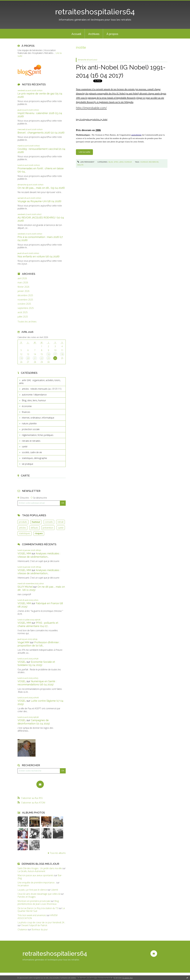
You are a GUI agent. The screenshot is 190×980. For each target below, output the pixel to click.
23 (48, 358)
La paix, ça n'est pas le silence (32, 890)
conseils (49, 522)
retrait (60, 522)
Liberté (55, 890)
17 (55, 354)
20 (28, 358)
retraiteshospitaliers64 (95, 12)
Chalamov (22, 929)
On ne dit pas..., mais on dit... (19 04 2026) (41, 188)
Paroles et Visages (27, 897)
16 (48, 354)
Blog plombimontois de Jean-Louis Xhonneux (38, 902)
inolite (80, 165)
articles (22, 528)
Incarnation (23, 885)
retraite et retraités (31, 441)
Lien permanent (86, 162)
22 (42, 358)
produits (23, 522)
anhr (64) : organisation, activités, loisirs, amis (40, 382)
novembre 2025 (25, 300)
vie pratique (28, 464)
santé (25, 447)
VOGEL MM (24, 553)
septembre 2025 (26, 308)
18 (62, 354)
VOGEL (22, 662)
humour (36, 522)
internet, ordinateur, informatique (38, 418)
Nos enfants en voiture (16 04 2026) (39, 256)
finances (26, 412)
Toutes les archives (27, 322)
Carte (25, 476)
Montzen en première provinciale (34, 901)
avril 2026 (22, 278)
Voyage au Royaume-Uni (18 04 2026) (39, 201)
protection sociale (31, 429)
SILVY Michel (25, 587)
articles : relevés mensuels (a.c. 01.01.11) (42, 389)
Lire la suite (84, 152)
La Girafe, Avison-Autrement (31, 871)
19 (21, 358)
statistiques (25, 533)
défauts (34, 528)
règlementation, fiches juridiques (38, 435)
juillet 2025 (23, 317)
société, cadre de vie (32, 452)
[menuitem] (76, 34)
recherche (154, 162)
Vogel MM (23, 642)
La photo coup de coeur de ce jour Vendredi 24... (41, 922)
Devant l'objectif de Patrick (34, 925)
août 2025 (23, 312)
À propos (112, 34)
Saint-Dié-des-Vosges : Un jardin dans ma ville (40, 868)
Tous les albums (58, 853)
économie (27, 406)
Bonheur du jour (40, 929)
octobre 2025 (24, 304)
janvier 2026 (24, 291)
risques (39, 533)
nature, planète (29, 423)
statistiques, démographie (34, 458)
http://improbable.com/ (91, 108)
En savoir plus (128, 978)
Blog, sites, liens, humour (34, 400)
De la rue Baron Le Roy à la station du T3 (38, 908)
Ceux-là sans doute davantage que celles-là (39, 894)
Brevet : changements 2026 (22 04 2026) (41, 133)
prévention (48, 528)
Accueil (76, 34)
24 (55, 358)
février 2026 (23, 287)
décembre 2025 (25, 295)
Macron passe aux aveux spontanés (36, 875)
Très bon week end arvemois (32, 915)
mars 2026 (23, 283)
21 (35, 358)
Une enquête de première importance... (37, 883)
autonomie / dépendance (34, 395)
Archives (94, 34)
